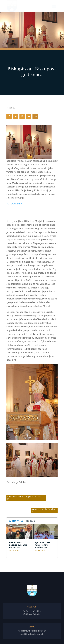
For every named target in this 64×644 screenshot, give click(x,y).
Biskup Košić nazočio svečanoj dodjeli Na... (18, 545)
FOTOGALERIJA (14, 204)
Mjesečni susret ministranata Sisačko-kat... (43, 545)
